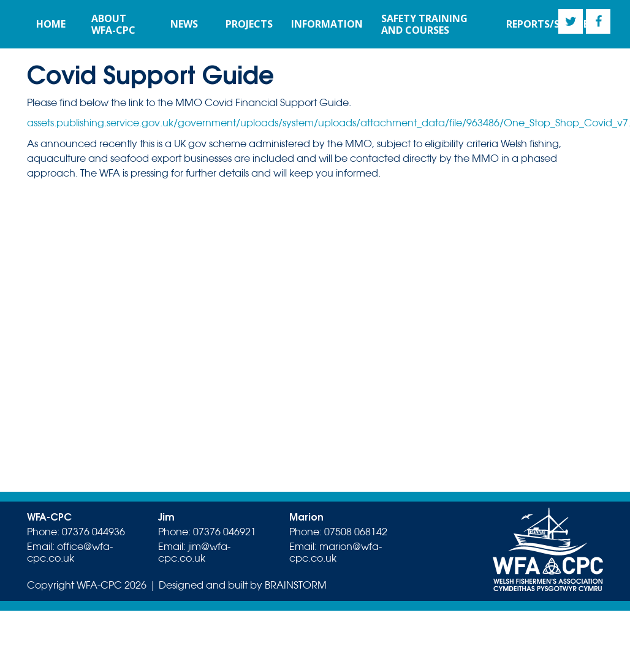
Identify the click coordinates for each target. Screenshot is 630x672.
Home (51, 24)
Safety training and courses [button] (424, 24)
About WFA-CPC (113, 24)
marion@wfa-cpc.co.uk (336, 552)
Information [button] (327, 24)
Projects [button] (249, 24)
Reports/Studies (550, 24)
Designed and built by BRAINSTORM (243, 585)
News (184, 24)
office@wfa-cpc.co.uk (70, 552)
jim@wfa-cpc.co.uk (194, 552)
